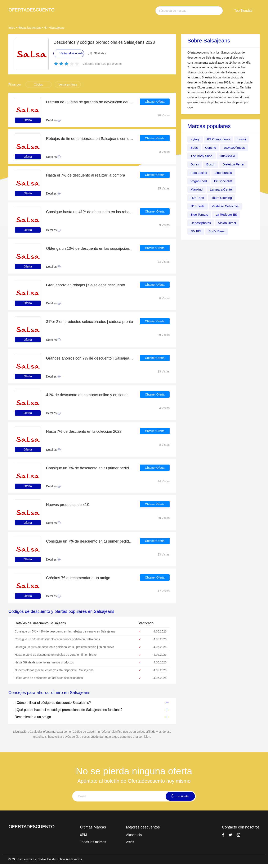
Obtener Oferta (155, 102)
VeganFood (199, 181)
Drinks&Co (229, 156)
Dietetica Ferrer (235, 164)
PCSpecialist (225, 181)
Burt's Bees (217, 231)
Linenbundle (225, 173)
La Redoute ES (228, 214)
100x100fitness (236, 148)
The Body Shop (202, 156)
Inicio (12, 28)
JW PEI (196, 231)
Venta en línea (68, 84)
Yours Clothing (223, 198)
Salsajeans (57, 28)
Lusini (244, 139)
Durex (195, 164)
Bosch (211, 164)
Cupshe (211, 148)
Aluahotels (134, 835)
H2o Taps (198, 198)
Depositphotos (201, 223)
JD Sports (198, 206)
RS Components (220, 139)
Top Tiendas (243, 11)
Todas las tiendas (30, 28)
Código (39, 84)
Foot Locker (199, 173)
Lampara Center (223, 189)
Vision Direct (229, 223)
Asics (130, 842)
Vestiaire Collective (227, 206)
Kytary (195, 139)
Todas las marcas (93, 842)
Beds (194, 148)
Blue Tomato (200, 214)
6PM (83, 835)
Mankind (197, 189)
